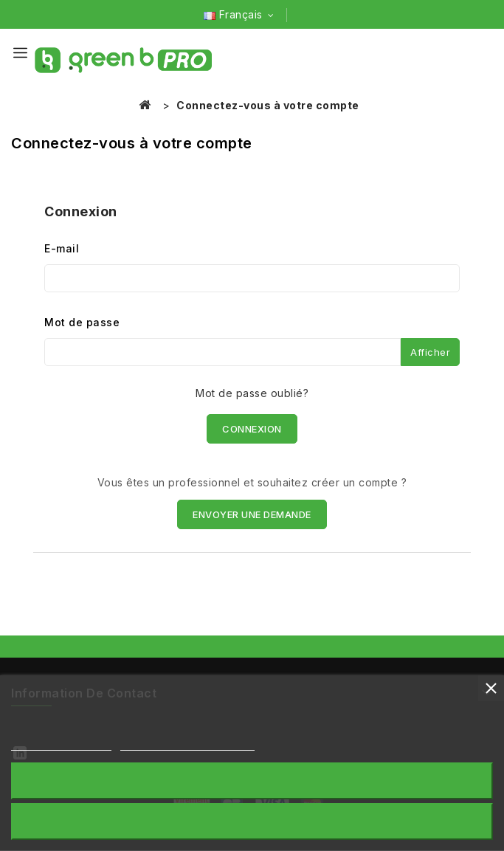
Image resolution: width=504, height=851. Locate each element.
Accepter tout (252, 821)
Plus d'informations (61, 744)
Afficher (430, 352)
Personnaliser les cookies (188, 744)
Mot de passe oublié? (252, 393)
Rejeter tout (252, 781)
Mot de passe (82, 322)
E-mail (62, 248)
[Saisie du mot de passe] (222, 352)
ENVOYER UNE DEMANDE (252, 514)
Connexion (252, 429)
